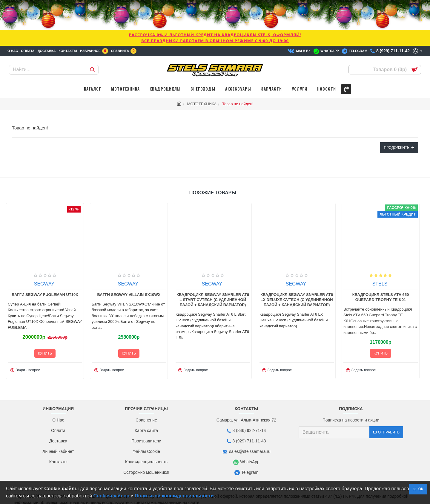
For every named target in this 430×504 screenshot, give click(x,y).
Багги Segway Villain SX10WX (130, 311)
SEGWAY (45, 300)
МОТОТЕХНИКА (202, 104)
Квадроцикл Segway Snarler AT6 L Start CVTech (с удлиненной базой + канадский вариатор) (214, 316)
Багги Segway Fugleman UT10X (46, 311)
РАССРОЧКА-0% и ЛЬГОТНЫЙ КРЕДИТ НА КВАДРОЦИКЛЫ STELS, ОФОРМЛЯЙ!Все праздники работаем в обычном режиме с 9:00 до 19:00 (215, 38)
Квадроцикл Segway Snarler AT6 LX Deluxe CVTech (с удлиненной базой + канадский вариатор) (298, 316)
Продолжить (397, 148)
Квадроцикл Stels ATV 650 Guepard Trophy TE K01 (381, 313)
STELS (381, 300)
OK (420, 489)
